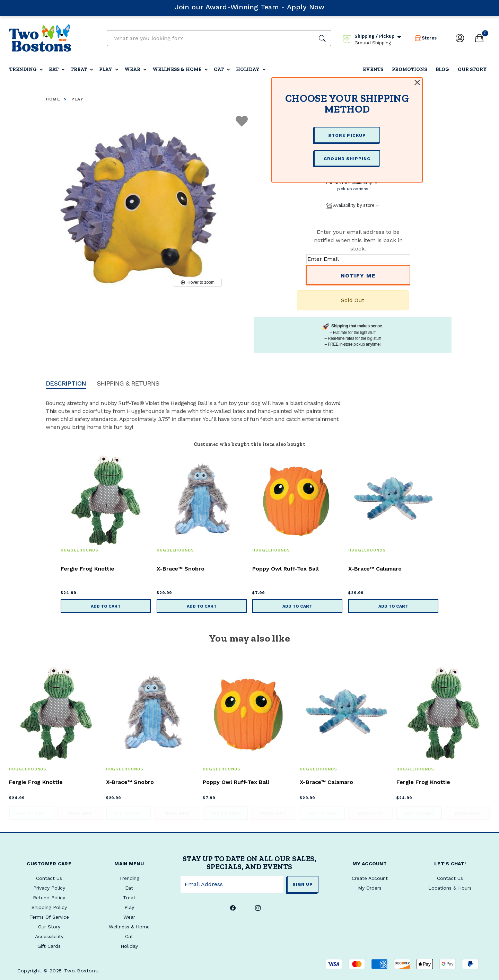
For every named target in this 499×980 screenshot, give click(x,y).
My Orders (370, 888)
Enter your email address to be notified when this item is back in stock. (358, 240)
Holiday (248, 69)
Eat (54, 69)
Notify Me (358, 276)
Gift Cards (49, 946)
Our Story (472, 69)
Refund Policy (49, 898)
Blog (442, 69)
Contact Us (450, 878)
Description (66, 384)
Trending (23, 69)
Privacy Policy (49, 888)
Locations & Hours (450, 888)
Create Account (370, 878)
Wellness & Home (177, 69)
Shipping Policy (49, 907)
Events (373, 69)
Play (106, 69)
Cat (219, 69)
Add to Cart (106, 606)
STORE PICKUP (347, 135)
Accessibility (49, 936)
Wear (132, 69)
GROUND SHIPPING (347, 159)
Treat (79, 69)
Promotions (409, 69)
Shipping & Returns (128, 384)
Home (53, 99)
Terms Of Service (49, 917)
